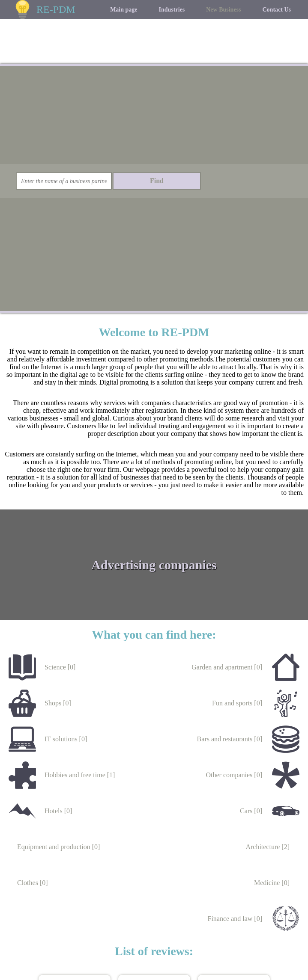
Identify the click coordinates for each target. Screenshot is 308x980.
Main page (124, 10)
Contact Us (277, 10)
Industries (172, 10)
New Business (223, 10)
